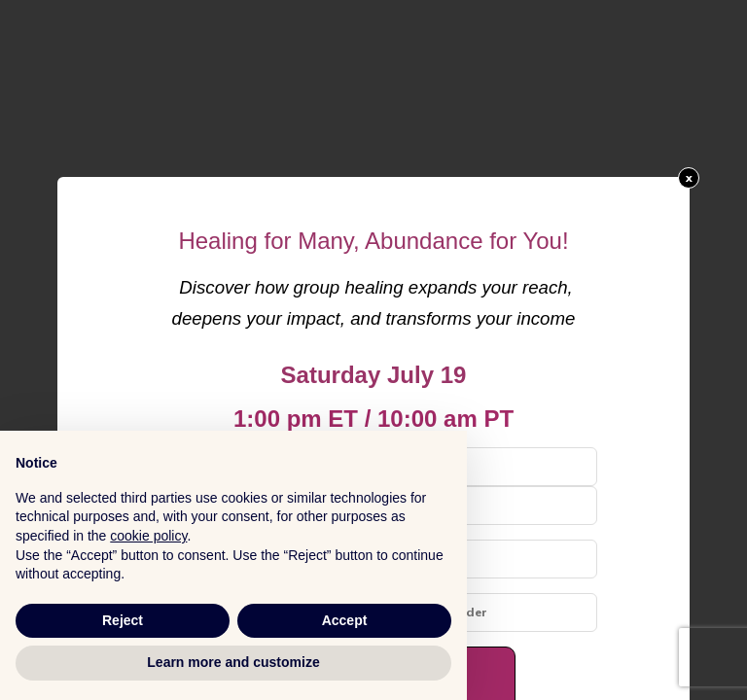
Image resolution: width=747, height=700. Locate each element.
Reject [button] (123, 620)
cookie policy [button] (148, 536)
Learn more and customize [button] (233, 662)
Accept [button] (345, 620)
